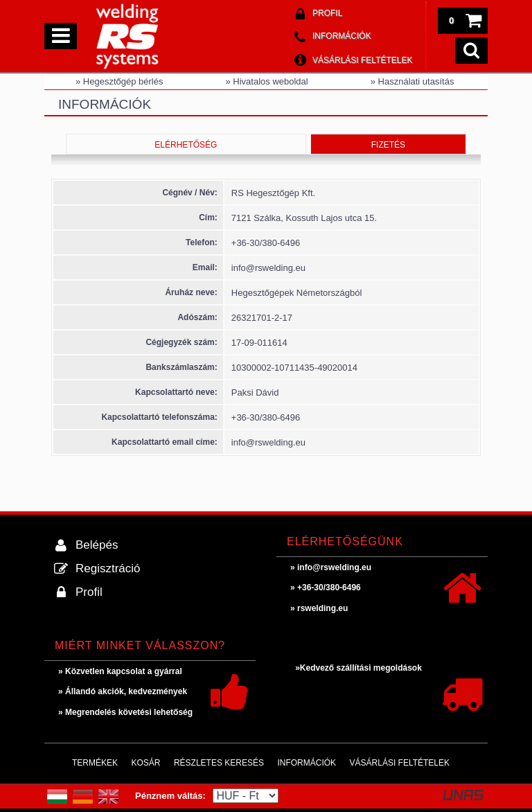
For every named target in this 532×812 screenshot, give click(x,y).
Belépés (97, 545)
